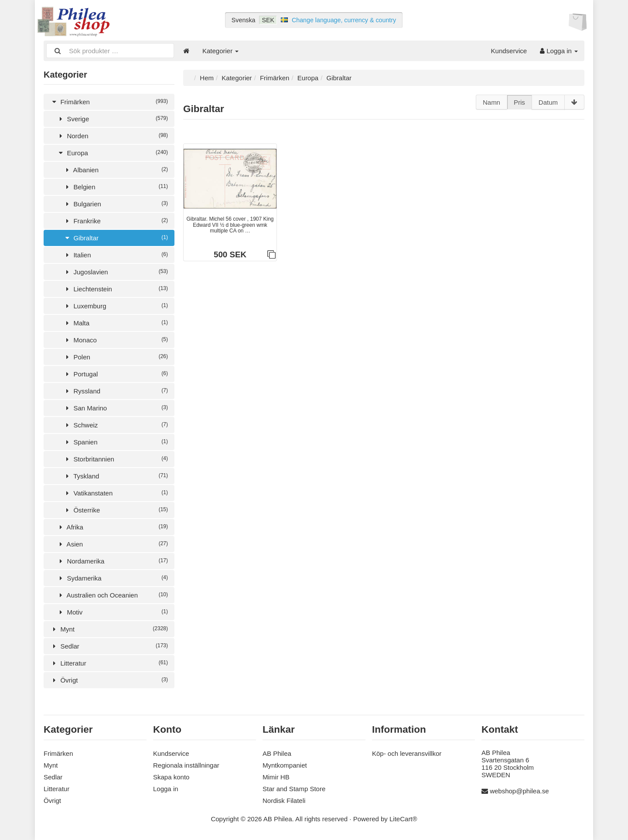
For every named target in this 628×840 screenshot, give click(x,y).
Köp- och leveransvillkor (407, 753)
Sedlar (109, 646)
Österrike (116, 510)
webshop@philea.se (519, 791)
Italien (116, 255)
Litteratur (109, 663)
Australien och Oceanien (112, 595)
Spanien (116, 442)
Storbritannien (116, 459)
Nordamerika (112, 561)
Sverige (112, 119)
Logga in (559, 51)
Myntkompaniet (285, 765)
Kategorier (220, 51)
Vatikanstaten (116, 493)
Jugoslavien (116, 272)
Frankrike (116, 221)
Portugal (116, 374)
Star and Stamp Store (294, 789)
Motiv (112, 612)
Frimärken (109, 102)
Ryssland (116, 391)
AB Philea (277, 753)
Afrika (112, 527)
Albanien (116, 170)
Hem (207, 78)
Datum (548, 102)
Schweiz (116, 425)
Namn (491, 102)
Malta (116, 323)
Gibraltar (116, 238)
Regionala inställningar (186, 765)
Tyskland (116, 476)
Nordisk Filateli (284, 801)
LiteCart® (403, 819)
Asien (112, 544)
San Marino (116, 408)
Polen (116, 357)
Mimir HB (276, 777)
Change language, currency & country (344, 20)
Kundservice (509, 51)
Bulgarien (116, 204)
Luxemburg (116, 306)
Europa (112, 153)
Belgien (116, 187)
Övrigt (109, 680)
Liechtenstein (116, 289)
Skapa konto (171, 777)
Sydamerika (112, 578)
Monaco (116, 340)
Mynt (109, 629)
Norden (112, 136)
